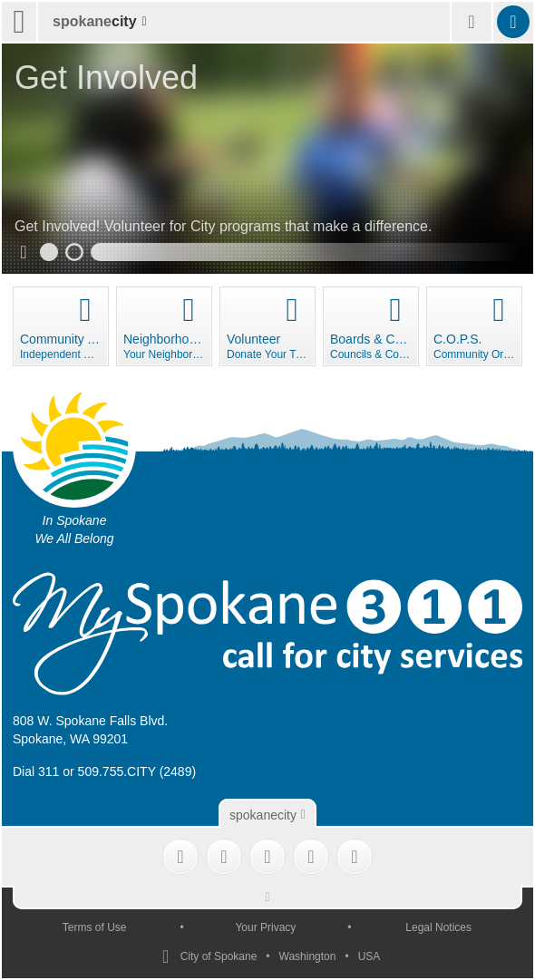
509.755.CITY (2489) (137, 771)
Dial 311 (36, 771)
